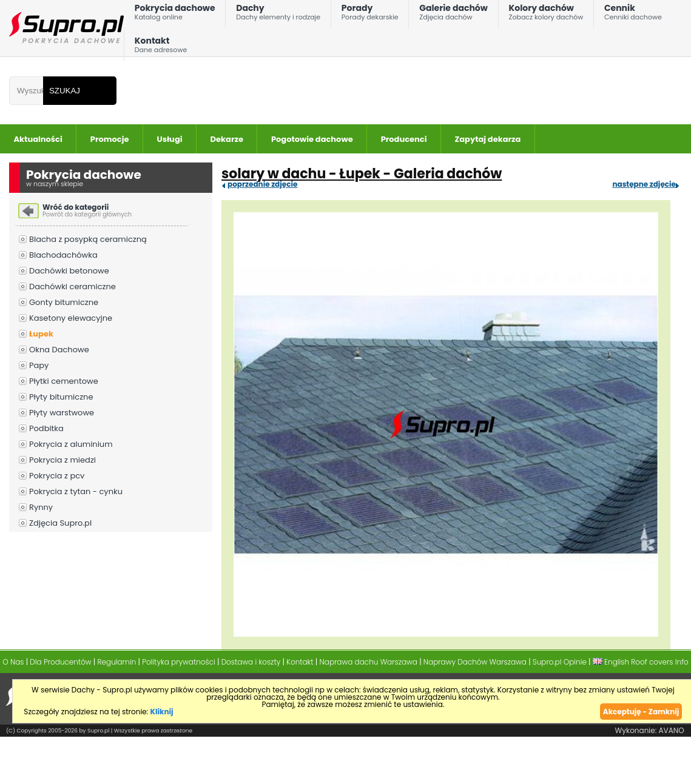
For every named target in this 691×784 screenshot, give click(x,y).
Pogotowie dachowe (312, 139)
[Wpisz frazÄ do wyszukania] (26, 91)
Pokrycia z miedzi (62, 460)
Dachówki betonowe (69, 271)
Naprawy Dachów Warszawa (475, 662)
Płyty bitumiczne (61, 397)
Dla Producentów (60, 662)
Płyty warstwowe (62, 413)
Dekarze (227, 139)
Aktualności (38, 139)
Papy (39, 365)
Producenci (404, 139)
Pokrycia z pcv (57, 476)
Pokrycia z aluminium (71, 444)
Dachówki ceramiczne (72, 286)
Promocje (110, 139)
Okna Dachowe (59, 350)
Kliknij (162, 712)
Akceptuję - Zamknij (641, 712)
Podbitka (46, 428)
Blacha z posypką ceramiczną (88, 239)
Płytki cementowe (64, 381)
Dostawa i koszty (251, 662)
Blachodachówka (63, 255)
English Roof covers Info (641, 662)
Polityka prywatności (179, 662)
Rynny (41, 507)
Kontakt (161, 48)
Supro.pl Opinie (560, 662)
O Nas (13, 662)
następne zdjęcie (644, 184)
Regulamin (117, 662)
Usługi (170, 139)
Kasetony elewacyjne (71, 318)
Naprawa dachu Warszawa (369, 662)
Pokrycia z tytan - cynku (76, 491)
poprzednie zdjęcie (262, 184)
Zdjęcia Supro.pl (60, 523)
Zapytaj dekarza (488, 139)
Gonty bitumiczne (64, 302)
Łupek (41, 334)
